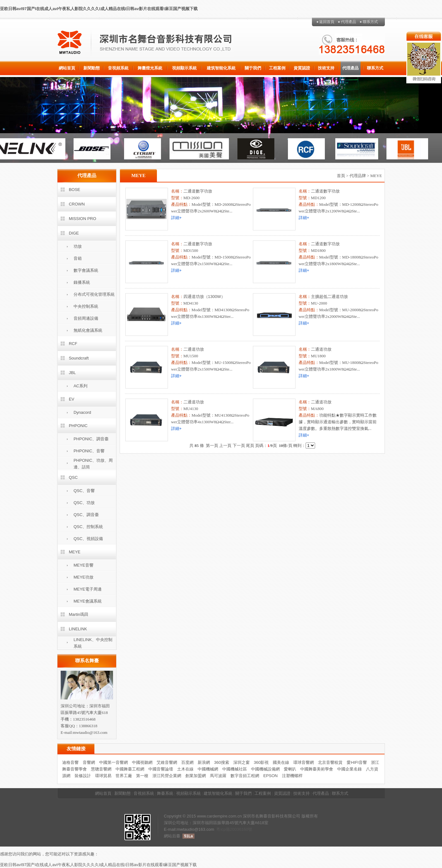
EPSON (271, 776)
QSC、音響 (84, 491)
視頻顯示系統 (184, 68)
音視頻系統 (118, 68)
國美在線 (281, 762)
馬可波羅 (218, 776)
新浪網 (204, 762)
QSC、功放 (84, 503)
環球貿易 (103, 776)
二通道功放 (194, 349)
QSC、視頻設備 (88, 539)
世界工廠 (124, 776)
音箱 (78, 258)
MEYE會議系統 (88, 601)
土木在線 (185, 769)
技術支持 (326, 68)
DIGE (74, 233)
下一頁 (239, 446)
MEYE (75, 552)
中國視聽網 (142, 762)
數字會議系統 (86, 270)
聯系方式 (370, 22)
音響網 (89, 762)
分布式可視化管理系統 (94, 294)
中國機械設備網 (265, 769)
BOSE (75, 190)
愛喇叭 (290, 769)
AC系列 (81, 386)
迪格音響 (70, 762)
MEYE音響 (84, 565)
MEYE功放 (84, 577)
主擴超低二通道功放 (329, 297)
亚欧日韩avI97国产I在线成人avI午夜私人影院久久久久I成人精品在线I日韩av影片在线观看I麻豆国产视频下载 (99, 9)
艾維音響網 (167, 762)
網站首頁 (67, 68)
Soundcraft (79, 358)
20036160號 (241, 829)
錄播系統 (82, 282)
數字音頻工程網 (245, 776)
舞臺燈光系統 (150, 68)
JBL (72, 373)
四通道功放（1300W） (204, 297)
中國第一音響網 (113, 762)
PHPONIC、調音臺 (91, 439)
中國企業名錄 (349, 769)
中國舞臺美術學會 (317, 769)
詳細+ (176, 218)
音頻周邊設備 (86, 318)
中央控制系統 (86, 306)
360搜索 (222, 762)
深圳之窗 (242, 762)
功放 (78, 246)
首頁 (341, 176)
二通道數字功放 (198, 191)
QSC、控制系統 (88, 527)
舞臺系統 (165, 793)
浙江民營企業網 (167, 776)
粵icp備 (223, 829)
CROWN (77, 204)
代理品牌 (358, 176)
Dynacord (82, 412)
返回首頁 (327, 22)
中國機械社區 (235, 769)
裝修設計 (83, 776)
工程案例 (277, 68)
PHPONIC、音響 (89, 451)
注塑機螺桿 (292, 776)
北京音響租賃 (330, 762)
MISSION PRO (83, 219)
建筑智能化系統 (221, 68)
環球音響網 (304, 762)
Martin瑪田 (79, 614)
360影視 (261, 762)
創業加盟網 (196, 776)
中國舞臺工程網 (130, 769)
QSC (73, 477)
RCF (73, 344)
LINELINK (78, 629)
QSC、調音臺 (86, 515)
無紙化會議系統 (88, 330)
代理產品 (349, 22)
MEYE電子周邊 (88, 589)
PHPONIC (78, 426)
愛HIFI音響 (357, 762)
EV (72, 399)
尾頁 (250, 446)
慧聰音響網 (101, 769)
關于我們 (253, 68)
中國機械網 (208, 769)
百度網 (187, 762)
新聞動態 (92, 68)
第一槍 (142, 776)
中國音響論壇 (161, 769)
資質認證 (302, 68)
